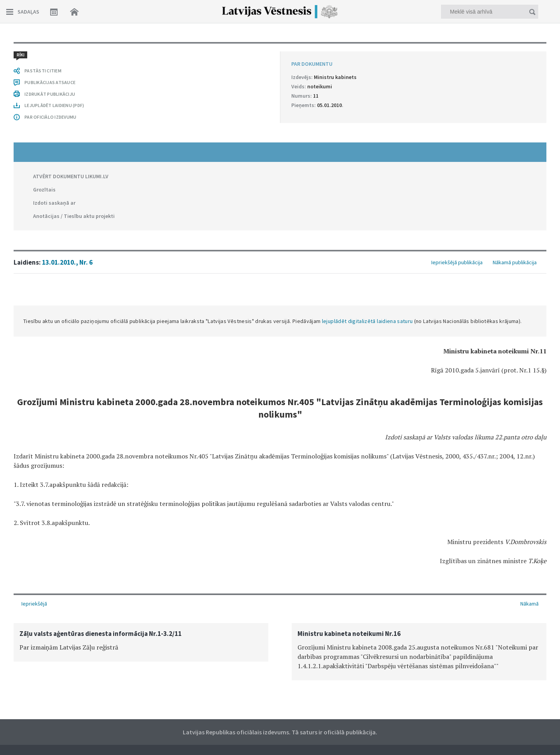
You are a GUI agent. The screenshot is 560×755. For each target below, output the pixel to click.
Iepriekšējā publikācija (457, 262)
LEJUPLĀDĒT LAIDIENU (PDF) (54, 105)
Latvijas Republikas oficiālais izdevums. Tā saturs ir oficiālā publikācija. (280, 732)
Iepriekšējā (34, 604)
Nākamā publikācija (515, 262)
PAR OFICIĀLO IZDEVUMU (50, 117)
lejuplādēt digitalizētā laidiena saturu (367, 321)
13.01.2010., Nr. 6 (67, 262)
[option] (141, 642)
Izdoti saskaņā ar (54, 203)
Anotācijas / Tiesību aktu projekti (74, 216)
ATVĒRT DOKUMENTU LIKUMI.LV (71, 176)
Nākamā (529, 604)
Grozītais (44, 190)
